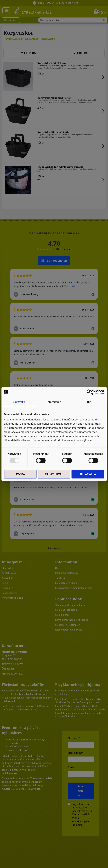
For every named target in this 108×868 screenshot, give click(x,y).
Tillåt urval (54, 474)
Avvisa (20, 474)
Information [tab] (54, 402)
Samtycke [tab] (19, 402)
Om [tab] (89, 402)
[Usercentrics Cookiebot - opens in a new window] (89, 392)
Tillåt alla (88, 474)
